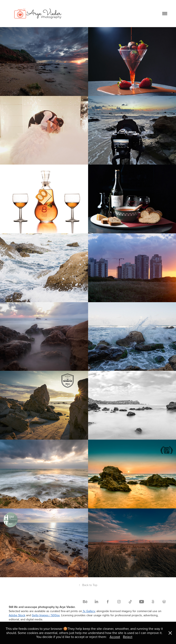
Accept (115, 637)
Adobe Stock (17, 615)
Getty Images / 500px (46, 615)
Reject (128, 637)
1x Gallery (89, 611)
